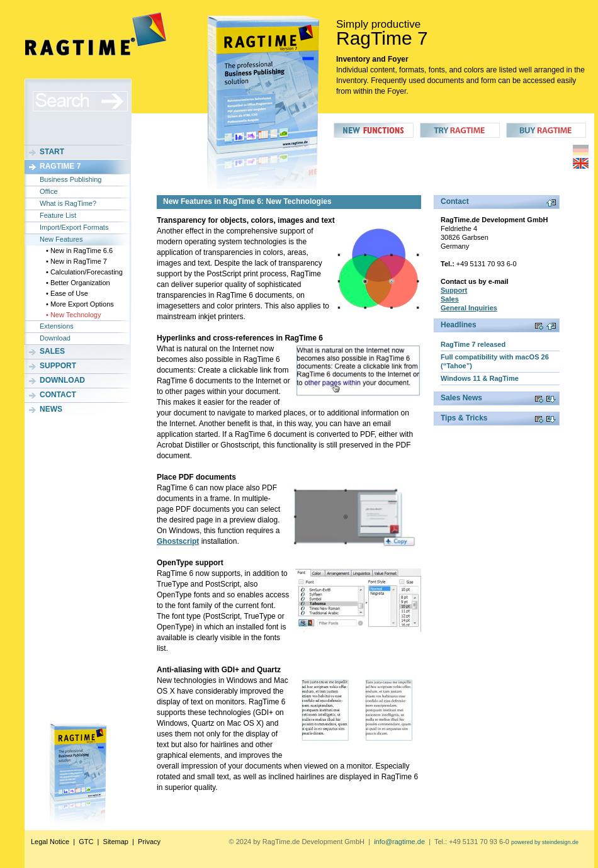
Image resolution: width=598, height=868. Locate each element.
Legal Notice (50, 842)
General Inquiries (469, 308)
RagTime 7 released (473, 344)
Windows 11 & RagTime (480, 378)
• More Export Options (80, 304)
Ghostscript (178, 541)
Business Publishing (71, 179)
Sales (52, 351)
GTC (86, 842)
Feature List (58, 215)
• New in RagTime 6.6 (79, 251)
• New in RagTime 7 (76, 261)
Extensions (57, 326)
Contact (58, 395)
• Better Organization (78, 283)
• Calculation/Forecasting (84, 272)
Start (52, 152)
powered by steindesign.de (545, 842)
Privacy (149, 842)
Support (58, 366)
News (51, 409)
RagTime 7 (60, 166)
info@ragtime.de (399, 842)
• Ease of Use (67, 293)
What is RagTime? (68, 203)
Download (55, 338)
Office (49, 191)
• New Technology (73, 315)
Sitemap (116, 842)
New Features (61, 239)
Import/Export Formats (74, 227)
